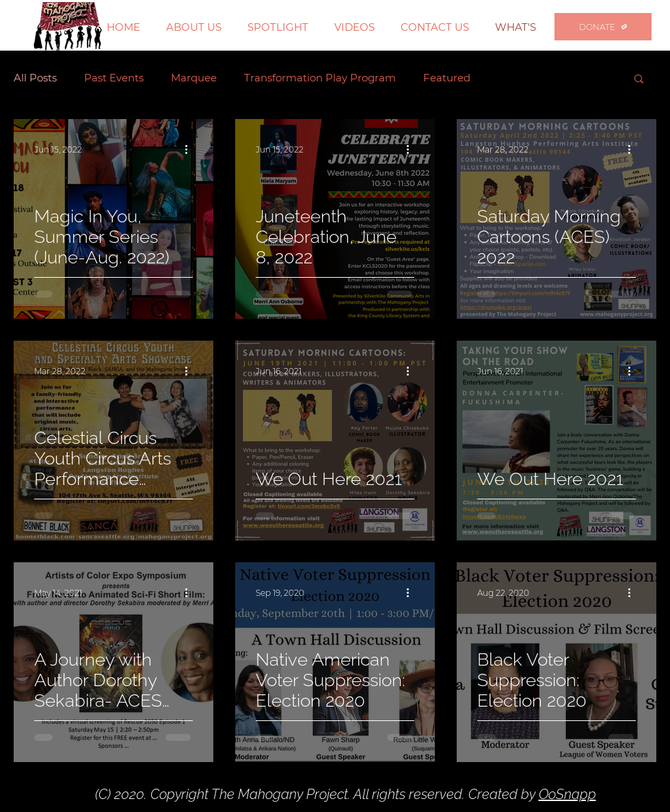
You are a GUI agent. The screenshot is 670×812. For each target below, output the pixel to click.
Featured (447, 78)
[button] (639, 80)
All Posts (35, 78)
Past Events (114, 78)
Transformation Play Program (320, 78)
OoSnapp (567, 794)
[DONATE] (603, 27)
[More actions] (191, 149)
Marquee (194, 78)
